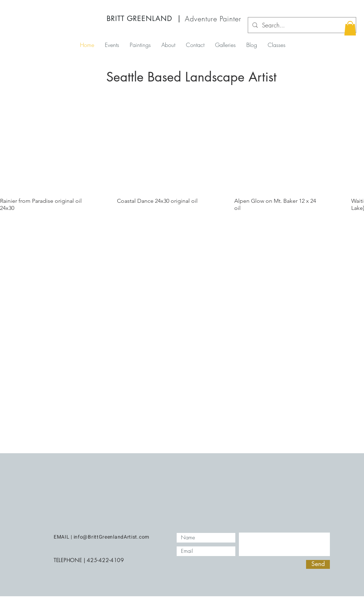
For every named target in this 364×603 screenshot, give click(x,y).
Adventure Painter (213, 19)
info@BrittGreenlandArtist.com (111, 537)
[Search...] (301, 25)
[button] (350, 28)
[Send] (318, 564)
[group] (182, 160)
